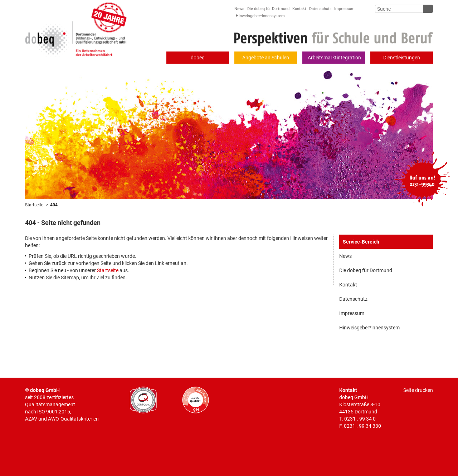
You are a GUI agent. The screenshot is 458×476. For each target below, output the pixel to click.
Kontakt (299, 9)
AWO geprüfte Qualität (196, 400)
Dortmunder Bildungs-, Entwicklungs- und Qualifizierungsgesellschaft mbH (76, 28)
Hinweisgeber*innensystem (260, 16)
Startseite (34, 205)
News (239, 9)
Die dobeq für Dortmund (268, 9)
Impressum (344, 9)
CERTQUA (143, 400)
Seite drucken (418, 390)
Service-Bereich (361, 242)
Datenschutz (320, 9)
